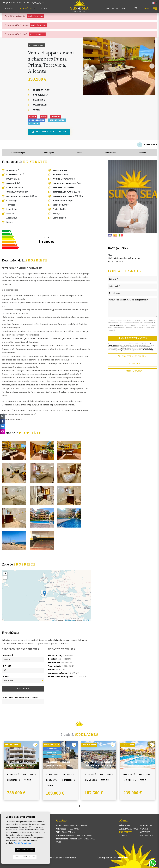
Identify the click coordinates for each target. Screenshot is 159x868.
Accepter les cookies (25, 850)
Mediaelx (123, 858)
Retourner (147, 145)
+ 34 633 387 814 (116, 261)
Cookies (58, 858)
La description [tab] (48, 153)
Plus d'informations (22, 843)
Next (152, 66)
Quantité (8, 655)
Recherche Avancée (36, 16)
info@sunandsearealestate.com (16, 2)
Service (123, 835)
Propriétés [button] (26, 8)
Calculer (23, 689)
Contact (126, 8)
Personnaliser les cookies (25, 857)
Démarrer (8, 8)
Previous (87, 66)
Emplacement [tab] (111, 153)
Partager (132, 364)
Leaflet (54, 620)
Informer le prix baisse (49, 132)
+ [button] (5, 574)
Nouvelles (112, 8)
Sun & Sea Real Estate (79, 6)
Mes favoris (147, 835)
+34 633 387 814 (38, 2)
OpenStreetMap (70, 620)
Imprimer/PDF (133, 371)
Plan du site (70, 858)
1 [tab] (79, 806)
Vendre (43, 8)
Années (7, 677)
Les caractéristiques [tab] (17, 153)
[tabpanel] (21, 770)
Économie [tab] (142, 153)
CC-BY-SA (87, 620)
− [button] (5, 577)
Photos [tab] (79, 153)
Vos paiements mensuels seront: (20, 697)
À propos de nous (129, 829)
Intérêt (7, 666)
